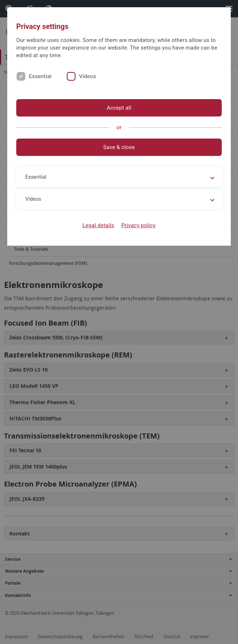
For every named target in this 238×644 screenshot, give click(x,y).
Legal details (98, 225)
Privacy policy (139, 225)
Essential (40, 76)
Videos (88, 76)
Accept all (119, 108)
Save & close (119, 147)
